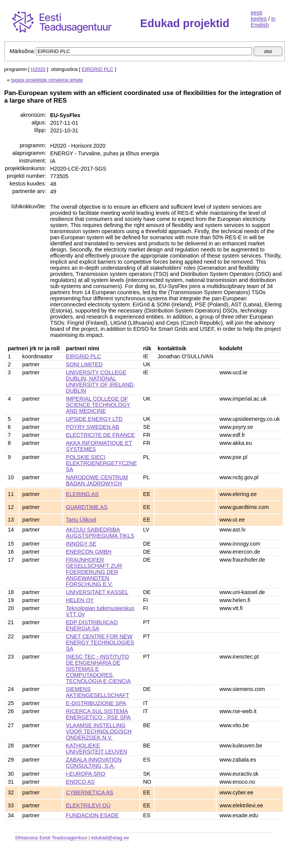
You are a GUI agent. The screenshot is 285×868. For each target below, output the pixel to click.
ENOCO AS (80, 782)
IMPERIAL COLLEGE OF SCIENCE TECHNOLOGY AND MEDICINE (98, 405)
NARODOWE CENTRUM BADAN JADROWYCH (97, 480)
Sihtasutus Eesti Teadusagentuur (51, 838)
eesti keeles (259, 16)
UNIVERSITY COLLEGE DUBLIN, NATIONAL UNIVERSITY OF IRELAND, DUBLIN (100, 382)
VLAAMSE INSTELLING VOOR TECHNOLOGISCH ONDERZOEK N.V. (99, 731)
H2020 (38, 69)
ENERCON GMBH (89, 552)
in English (263, 22)
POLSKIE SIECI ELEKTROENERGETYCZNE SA (102, 463)
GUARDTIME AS (87, 507)
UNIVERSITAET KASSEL (97, 592)
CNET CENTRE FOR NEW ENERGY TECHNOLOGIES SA (100, 643)
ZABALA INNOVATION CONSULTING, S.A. (94, 763)
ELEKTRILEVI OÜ (88, 805)
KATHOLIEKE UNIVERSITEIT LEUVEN (97, 749)
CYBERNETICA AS (90, 792)
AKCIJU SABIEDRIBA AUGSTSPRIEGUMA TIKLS (100, 533)
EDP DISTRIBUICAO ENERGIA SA (92, 625)
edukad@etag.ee (110, 838)
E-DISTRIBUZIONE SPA (96, 703)
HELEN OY (80, 600)
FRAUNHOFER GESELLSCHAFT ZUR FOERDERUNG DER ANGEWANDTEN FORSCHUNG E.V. (94, 572)
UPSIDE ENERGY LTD (94, 419)
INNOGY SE (81, 544)
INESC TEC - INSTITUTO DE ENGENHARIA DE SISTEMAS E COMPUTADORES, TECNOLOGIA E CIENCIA (99, 669)
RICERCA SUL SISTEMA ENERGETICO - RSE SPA (98, 714)
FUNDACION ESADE (92, 815)
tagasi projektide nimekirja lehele (47, 80)
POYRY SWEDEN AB (93, 427)
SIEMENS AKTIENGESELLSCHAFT (98, 692)
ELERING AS (83, 494)
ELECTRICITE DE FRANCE (101, 435)
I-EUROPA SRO (86, 774)
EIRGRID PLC (98, 69)
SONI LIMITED (84, 364)
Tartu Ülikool (81, 520)
